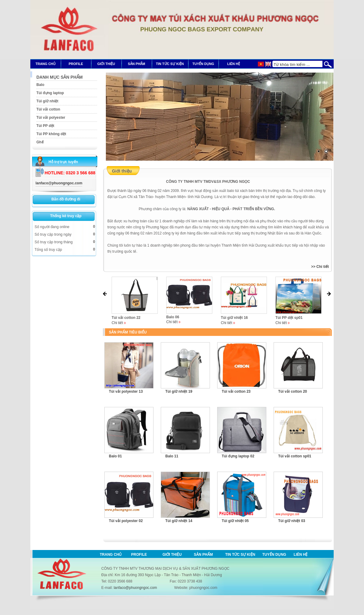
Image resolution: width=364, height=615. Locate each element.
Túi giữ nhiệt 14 (179, 521)
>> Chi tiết (320, 267)
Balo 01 (115, 456)
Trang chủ (111, 555)
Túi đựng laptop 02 (238, 456)
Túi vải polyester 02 (126, 521)
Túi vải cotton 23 (236, 391)
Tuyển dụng (274, 555)
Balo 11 (172, 456)
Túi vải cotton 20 (293, 391)
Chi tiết (117, 323)
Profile (139, 555)
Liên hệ (301, 555)
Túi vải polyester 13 (126, 391)
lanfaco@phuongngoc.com (59, 183)
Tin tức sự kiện (240, 555)
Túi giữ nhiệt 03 (292, 521)
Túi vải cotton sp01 (295, 456)
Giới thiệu (172, 555)
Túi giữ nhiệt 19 (179, 391)
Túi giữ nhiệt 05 (235, 521)
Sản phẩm (203, 555)
